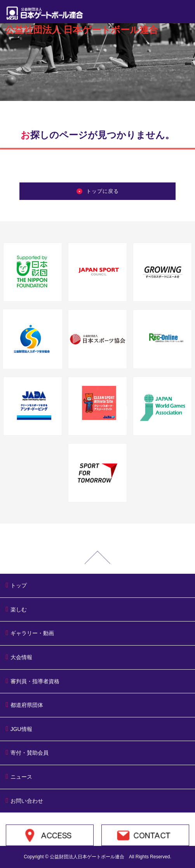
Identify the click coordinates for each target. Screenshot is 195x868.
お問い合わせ (24, 800)
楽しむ (16, 609)
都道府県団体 (24, 705)
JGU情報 (19, 729)
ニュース (19, 776)
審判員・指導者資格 (33, 681)
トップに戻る (98, 191)
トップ (16, 585)
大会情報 (19, 657)
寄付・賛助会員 (27, 752)
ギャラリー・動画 (30, 633)
